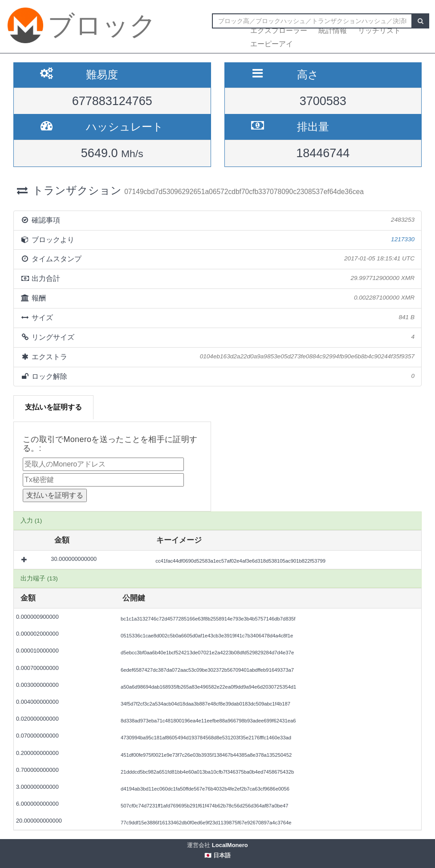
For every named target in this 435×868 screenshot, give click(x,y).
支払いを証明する (53, 407)
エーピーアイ (272, 44)
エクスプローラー (279, 30)
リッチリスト (379, 30)
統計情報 (333, 30)
